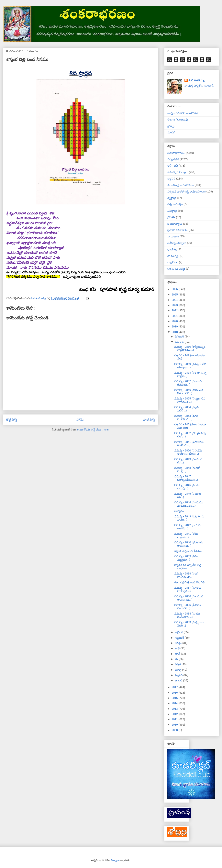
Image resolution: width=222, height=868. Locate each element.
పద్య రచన (173, 159)
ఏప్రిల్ (178, 664)
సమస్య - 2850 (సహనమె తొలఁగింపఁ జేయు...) (188, 452)
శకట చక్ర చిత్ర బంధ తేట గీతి (189, 582)
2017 (175, 687)
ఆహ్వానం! (179, 511)
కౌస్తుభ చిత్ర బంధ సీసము (188, 551)
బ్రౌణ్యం (171, 126)
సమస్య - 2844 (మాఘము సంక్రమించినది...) (189, 504)
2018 (175, 332)
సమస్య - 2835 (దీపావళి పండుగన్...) (188, 607)
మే (177, 659)
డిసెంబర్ (180, 336)
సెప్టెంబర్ (180, 638)
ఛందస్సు (172, 249)
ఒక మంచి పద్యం (176, 269)
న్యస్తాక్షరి (172, 198)
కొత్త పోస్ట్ (12, 420)
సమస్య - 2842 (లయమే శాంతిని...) (188, 527)
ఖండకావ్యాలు (175, 224)
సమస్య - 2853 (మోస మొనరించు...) (186, 417)
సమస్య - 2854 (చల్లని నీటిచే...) (186, 409)
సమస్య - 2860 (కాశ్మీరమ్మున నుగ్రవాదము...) (190, 348)
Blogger (115, 860)
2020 (175, 321)
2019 (175, 326)
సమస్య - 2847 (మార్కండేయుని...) (186, 478)
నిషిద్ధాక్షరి (172, 211)
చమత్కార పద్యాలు (178, 172)
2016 (175, 693)
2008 (175, 730)
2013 (175, 709)
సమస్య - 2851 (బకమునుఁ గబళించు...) (189, 444)
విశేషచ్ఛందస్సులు (177, 243)
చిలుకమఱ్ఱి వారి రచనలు (181, 185)
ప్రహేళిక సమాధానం (178, 230)
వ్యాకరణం (173, 262)
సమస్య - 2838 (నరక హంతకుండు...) (186, 575)
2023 (175, 305)
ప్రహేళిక (171, 217)
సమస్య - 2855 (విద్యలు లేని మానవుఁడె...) (190, 400)
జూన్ (178, 654)
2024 (175, 300)
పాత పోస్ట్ (149, 420)
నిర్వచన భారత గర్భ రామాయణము (187, 191)
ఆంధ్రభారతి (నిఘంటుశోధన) (183, 113)
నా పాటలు (173, 236)
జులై (178, 648)
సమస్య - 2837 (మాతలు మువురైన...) (188, 589)
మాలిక (171, 132)
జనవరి (179, 680)
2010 (175, 725)
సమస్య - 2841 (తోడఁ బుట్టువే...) (186, 535)
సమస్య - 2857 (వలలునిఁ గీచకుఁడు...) (188, 383)
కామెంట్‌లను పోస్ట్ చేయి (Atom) (93, 430)
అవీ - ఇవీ (173, 166)
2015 (175, 698)
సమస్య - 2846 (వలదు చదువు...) (187, 487)
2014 (175, 703)
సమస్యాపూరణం (176, 153)
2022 (175, 310)
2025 (175, 294)
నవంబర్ (180, 342)
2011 (175, 719)
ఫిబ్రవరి (179, 675)
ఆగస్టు (179, 643)
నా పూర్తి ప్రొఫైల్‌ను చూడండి (199, 86)
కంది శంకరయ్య (196, 80)
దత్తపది (171, 179)
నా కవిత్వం (173, 256)
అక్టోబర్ (179, 632)
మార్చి (178, 670)
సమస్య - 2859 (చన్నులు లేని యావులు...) (190, 366)
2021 (175, 316)
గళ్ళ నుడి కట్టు (175, 204)
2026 (175, 289)
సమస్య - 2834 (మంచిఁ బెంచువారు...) (187, 615)
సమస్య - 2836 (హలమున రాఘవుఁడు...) (189, 598)
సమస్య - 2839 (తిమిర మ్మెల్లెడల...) (187, 558)
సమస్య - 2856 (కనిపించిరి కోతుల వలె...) (189, 392)
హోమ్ (80, 420)
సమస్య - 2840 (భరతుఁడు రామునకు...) (189, 544)
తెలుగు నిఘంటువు (178, 119)
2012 (175, 714)
